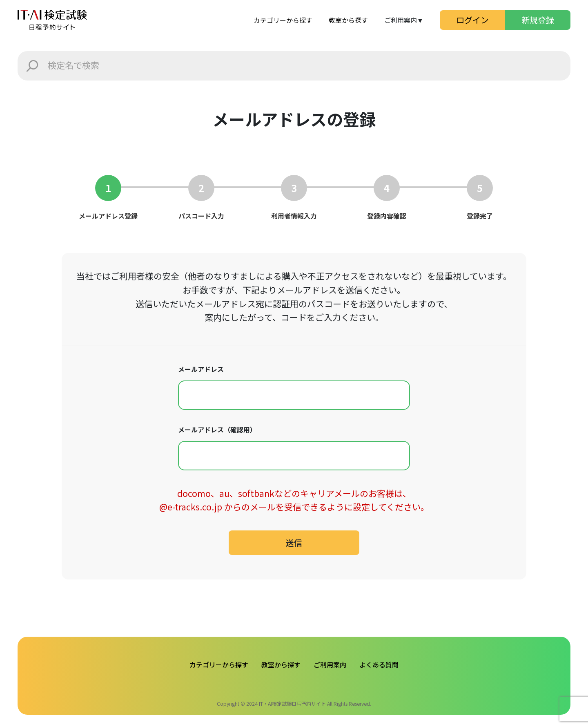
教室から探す (348, 20)
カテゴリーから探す (283, 20)
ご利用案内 (330, 664)
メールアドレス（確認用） (217, 429)
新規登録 (538, 20)
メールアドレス (201, 369)
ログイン (472, 20)
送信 (294, 542)
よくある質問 (379, 664)
